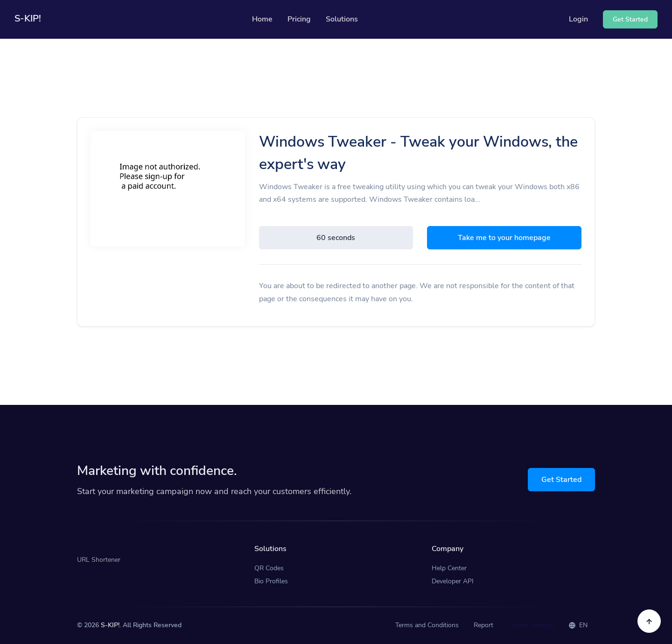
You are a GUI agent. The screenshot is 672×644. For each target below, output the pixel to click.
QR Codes (269, 568)
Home (262, 19)
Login (578, 19)
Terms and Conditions (427, 625)
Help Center (449, 568)
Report (483, 625)
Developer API (453, 581)
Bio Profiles (271, 581)
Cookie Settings (531, 625)
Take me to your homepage (504, 238)
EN (578, 625)
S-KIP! (110, 625)
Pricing (299, 19)
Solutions (342, 19)
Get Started (561, 480)
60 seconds (336, 238)
